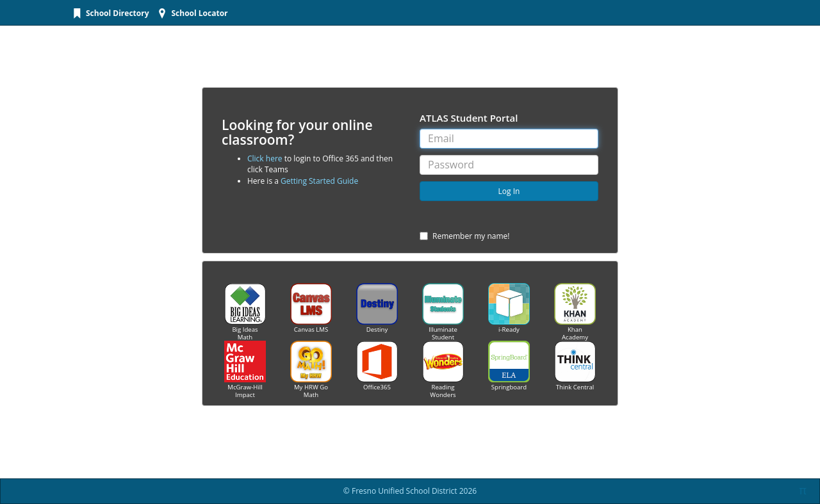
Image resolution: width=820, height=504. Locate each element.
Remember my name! (465, 236)
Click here (265, 159)
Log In (509, 191)
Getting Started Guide (319, 181)
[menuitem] (109, 13)
